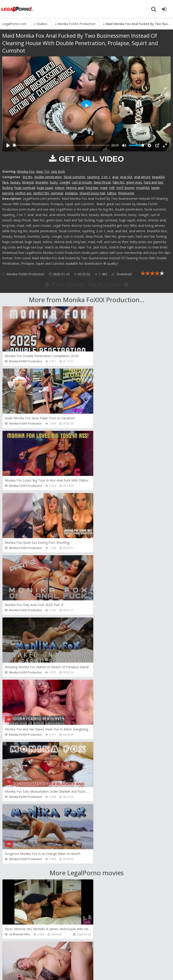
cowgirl (65, 182)
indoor (60, 188)
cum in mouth (82, 182)
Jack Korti (58, 171)
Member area (34, 955)
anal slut (126, 177)
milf (112, 188)
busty (54, 182)
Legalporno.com (18, 9)
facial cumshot (74, 177)
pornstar (57, 193)
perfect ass (23, 193)
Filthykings (16, 810)
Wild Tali (15, 934)
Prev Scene (64, 284)
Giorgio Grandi (19, 872)
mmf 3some (125, 188)
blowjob (28, 182)
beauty (15, 182)
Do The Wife (102, 685)
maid (104, 188)
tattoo (112, 193)
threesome (126, 193)
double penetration (48, 177)
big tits (28, 177)
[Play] (8, 145)
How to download (66, 955)
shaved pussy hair (92, 193)
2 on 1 (106, 177)
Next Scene (109, 284)
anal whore (142, 177)
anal (115, 177)
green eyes (134, 182)
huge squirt (45, 188)
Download (122, 274)
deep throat (102, 182)
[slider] (61, 145)
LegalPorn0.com (35, 968)
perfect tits (41, 193)
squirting (93, 177)
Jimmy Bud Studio (106, 872)
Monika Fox (26, 171)
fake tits (118, 182)
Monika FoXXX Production (25, 274)
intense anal (75, 188)
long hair (92, 188)
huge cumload (25, 188)
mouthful (143, 188)
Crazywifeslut (103, 810)
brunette (42, 182)
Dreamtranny (18, 748)
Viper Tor (43, 171)
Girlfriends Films (20, 685)
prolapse (71, 193)
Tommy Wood (104, 748)
